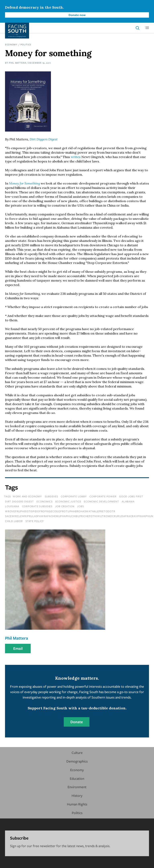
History (77, 795)
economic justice (68, 501)
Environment (77, 787)
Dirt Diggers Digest (44, 139)
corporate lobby (74, 496)
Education (77, 778)
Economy (11, 44)
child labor (14, 521)
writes (76, 157)
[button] (147, 28)
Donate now (77, 15)
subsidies (51, 496)
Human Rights (77, 804)
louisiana (12, 506)
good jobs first (131, 496)
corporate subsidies (37, 506)
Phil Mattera (17, 63)
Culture (77, 753)
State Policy (35, 521)
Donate (77, 722)
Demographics (77, 761)
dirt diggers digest (19, 501)
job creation (65, 506)
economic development (101, 501)
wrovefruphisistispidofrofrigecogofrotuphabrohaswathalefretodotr (60, 511)
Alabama (128, 501)
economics (45, 501)
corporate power (103, 496)
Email (18, 648)
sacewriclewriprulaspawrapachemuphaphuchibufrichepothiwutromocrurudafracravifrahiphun (79, 516)
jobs (80, 506)
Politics (26, 44)
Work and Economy (27, 496)
